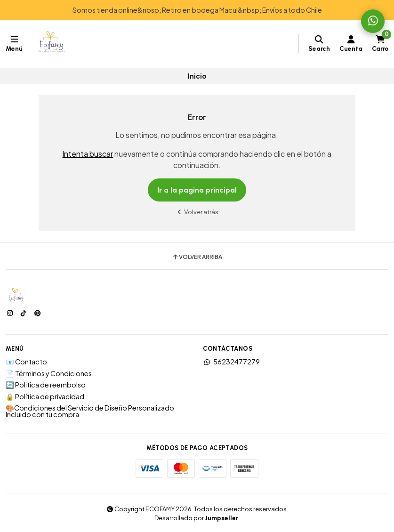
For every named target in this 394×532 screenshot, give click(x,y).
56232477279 (231, 362)
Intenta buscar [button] (88, 154)
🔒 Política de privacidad (45, 396)
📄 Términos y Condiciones (49, 373)
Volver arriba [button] (197, 257)
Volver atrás (197, 212)
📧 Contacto (26, 362)
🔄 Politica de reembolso (46, 385)
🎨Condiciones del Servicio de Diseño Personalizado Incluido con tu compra (90, 411)
